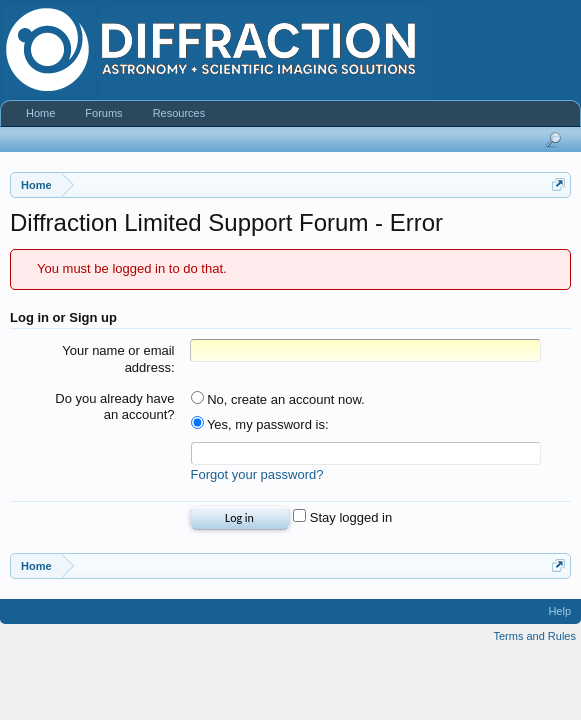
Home (40, 113)
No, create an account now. (278, 399)
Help (559, 611)
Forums (103, 113)
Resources (179, 113)
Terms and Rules (534, 636)
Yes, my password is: (260, 424)
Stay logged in (342, 517)
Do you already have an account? (114, 407)
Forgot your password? (257, 474)
